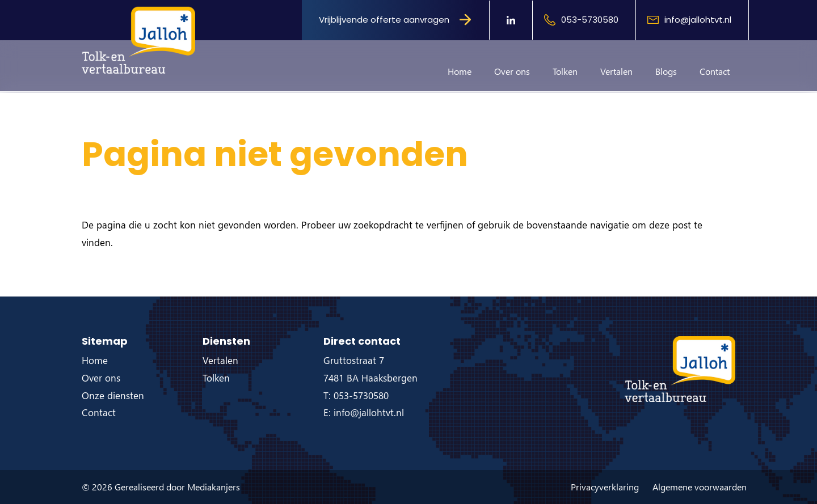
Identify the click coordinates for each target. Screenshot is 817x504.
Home (460, 71)
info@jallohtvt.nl (698, 20)
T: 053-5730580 (356, 395)
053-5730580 (590, 20)
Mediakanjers (214, 487)
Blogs (666, 71)
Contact (715, 71)
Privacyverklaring (605, 487)
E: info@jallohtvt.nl (364, 412)
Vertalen (616, 71)
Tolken (565, 71)
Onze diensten (113, 395)
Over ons (512, 71)
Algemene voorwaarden (700, 487)
